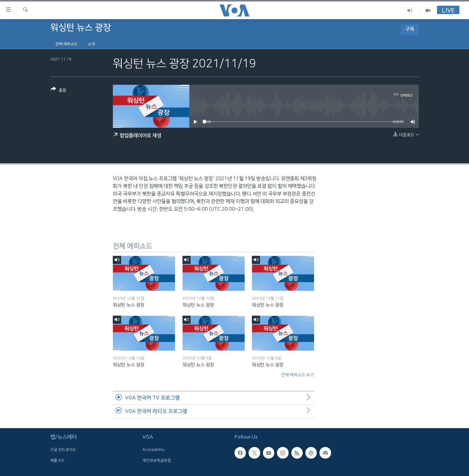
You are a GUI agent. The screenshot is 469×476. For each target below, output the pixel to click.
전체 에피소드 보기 (298, 375)
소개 (92, 44)
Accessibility (154, 450)
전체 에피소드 (67, 44)
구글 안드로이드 (63, 450)
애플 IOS (57, 460)
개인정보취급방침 (157, 460)
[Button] (58, 91)
